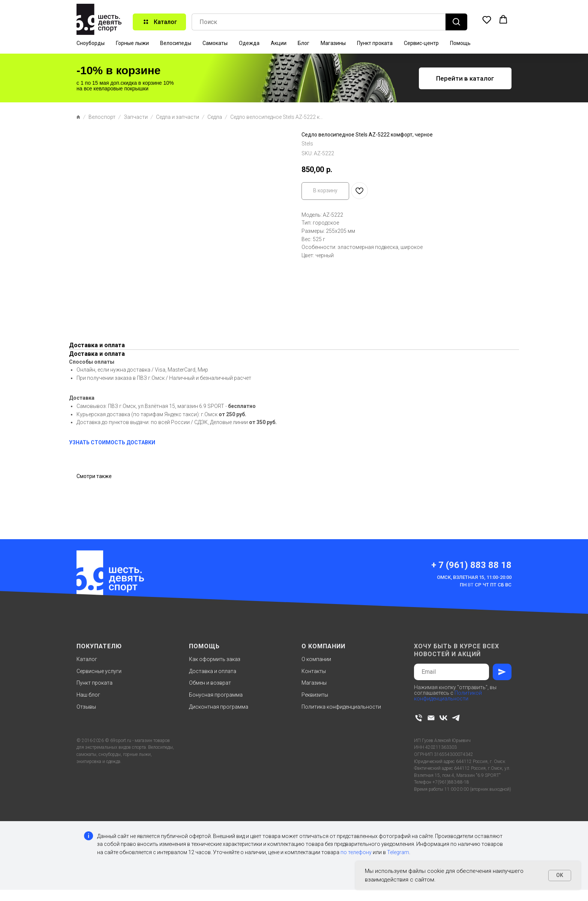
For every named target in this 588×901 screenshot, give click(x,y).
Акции (279, 43)
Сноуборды (91, 43)
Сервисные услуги (99, 671)
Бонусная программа (216, 695)
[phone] (419, 718)
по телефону (356, 852)
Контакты (314, 671)
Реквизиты (315, 695)
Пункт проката (375, 43)
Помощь (460, 43)
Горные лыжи (132, 43)
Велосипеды (176, 43)
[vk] (443, 718)
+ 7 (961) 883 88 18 (471, 565)
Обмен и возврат (210, 683)
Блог (304, 43)
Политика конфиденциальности (341, 707)
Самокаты (215, 43)
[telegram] (456, 718)
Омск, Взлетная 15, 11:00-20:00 (474, 577)
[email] (431, 718)
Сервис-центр (421, 43)
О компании (316, 659)
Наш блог (88, 695)
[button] (487, 19)
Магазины (333, 43)
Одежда (249, 43)
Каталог (87, 659)
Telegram (398, 852)
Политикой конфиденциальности (448, 696)
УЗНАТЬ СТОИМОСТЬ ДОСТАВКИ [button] (112, 442)
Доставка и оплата (213, 671)
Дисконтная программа (219, 707)
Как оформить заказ (215, 659)
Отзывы (86, 707)
